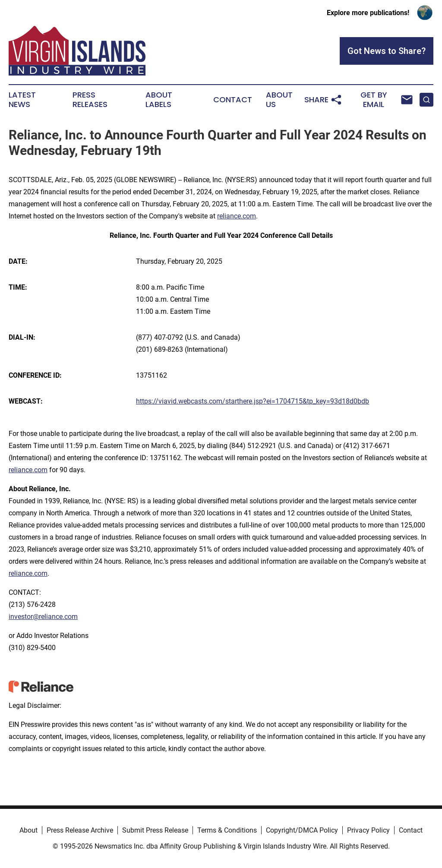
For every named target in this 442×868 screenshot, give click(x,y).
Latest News (22, 100)
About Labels (159, 100)
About (28, 830)
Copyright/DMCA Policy (302, 830)
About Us (279, 100)
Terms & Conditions (227, 830)
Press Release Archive (80, 830)
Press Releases (90, 100)
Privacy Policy (368, 830)
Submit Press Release (155, 830)
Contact (233, 100)
